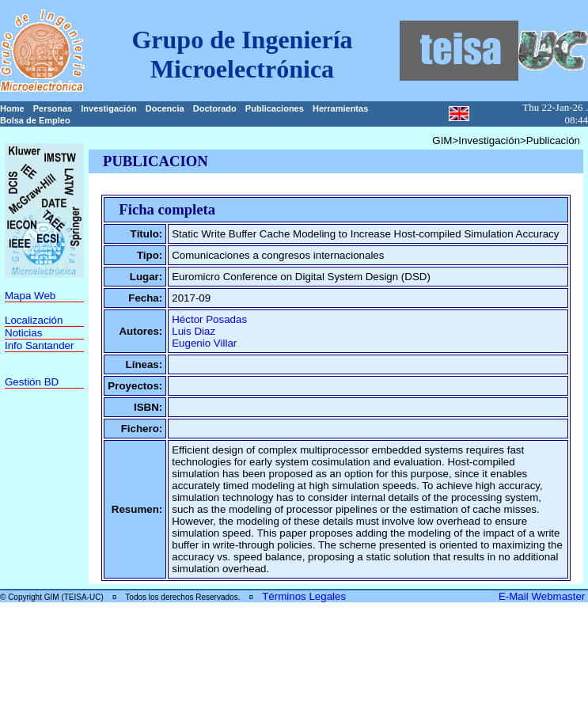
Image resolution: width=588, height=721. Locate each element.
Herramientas (340, 108)
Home (12, 108)
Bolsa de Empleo (35, 120)
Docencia (165, 108)
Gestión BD (32, 382)
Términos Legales (304, 596)
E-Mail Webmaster (543, 596)
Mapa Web (30, 296)
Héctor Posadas (209, 319)
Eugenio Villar (204, 343)
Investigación (108, 108)
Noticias (23, 333)
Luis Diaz (193, 331)
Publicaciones (275, 108)
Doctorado (215, 108)
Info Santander (39, 345)
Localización (34, 320)
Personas (53, 108)
